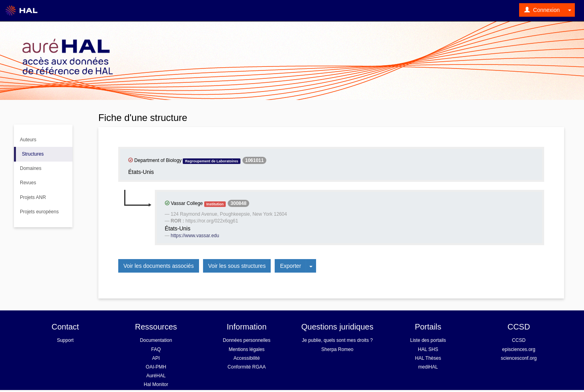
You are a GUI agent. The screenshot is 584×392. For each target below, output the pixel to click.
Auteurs (28, 140)
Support (65, 340)
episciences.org (519, 349)
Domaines (31, 168)
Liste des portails (428, 340)
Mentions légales (247, 349)
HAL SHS (428, 349)
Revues (28, 183)
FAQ (156, 349)
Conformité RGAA (247, 367)
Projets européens (39, 212)
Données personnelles (247, 340)
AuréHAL (156, 376)
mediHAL (428, 367)
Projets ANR (33, 197)
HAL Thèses (428, 358)
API (156, 358)
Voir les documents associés (159, 266)
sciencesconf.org (519, 358)
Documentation (156, 340)
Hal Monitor (156, 384)
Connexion (542, 10)
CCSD (519, 340)
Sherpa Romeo (337, 349)
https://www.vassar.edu (195, 236)
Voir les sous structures (237, 266)
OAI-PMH (156, 367)
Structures (33, 154)
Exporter (290, 266)
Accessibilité (247, 358)
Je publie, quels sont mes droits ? (337, 340)
